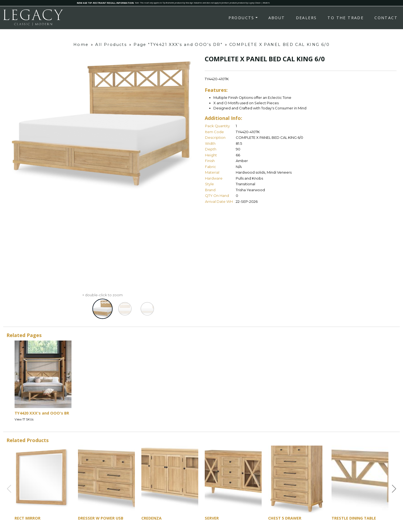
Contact (386, 18)
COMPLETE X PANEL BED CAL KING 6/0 (279, 45)
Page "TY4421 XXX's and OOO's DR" (178, 45)
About (277, 18)
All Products (111, 45)
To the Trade (346, 18)
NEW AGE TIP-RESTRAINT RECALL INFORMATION (105, 3)
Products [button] (241, 18)
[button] (394, 489)
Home (81, 45)
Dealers (306, 18)
